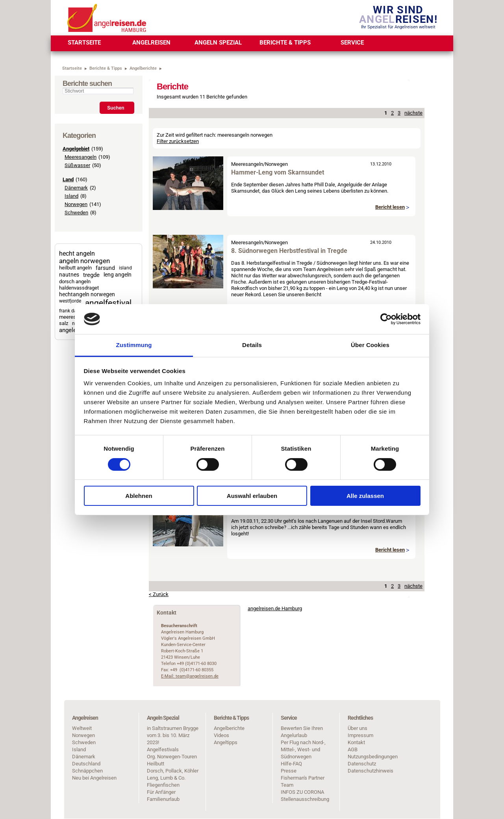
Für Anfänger (161, 792)
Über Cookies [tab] (370, 345)
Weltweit (82, 728)
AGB (353, 749)
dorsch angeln (75, 281)
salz (64, 323)
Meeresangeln (81, 157)
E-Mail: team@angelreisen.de (190, 676)
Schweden (76, 213)
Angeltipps (226, 742)
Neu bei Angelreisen (94, 778)
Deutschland (86, 764)
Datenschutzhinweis (371, 771)
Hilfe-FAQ (291, 764)
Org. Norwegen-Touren (172, 757)
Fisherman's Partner (303, 778)
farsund (105, 268)
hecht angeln (77, 253)
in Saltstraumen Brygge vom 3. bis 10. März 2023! (173, 735)
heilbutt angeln (75, 268)
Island (71, 196)
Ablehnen (139, 496)
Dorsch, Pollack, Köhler (173, 771)
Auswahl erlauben (252, 496)
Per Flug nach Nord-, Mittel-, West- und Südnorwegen (303, 749)
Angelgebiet (76, 149)
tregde (91, 275)
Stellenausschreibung (305, 799)
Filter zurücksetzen (178, 141)
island (125, 268)
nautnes (69, 275)
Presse (289, 771)
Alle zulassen (365, 496)
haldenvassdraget (79, 288)
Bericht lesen (390, 207)
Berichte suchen (87, 84)
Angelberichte (229, 728)
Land (68, 179)
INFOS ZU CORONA (302, 792)
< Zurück (159, 594)
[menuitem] (84, 43)
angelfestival (108, 303)
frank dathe (71, 311)
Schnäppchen (87, 771)
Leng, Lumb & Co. (166, 778)
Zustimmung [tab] (134, 345)
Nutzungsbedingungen (373, 757)
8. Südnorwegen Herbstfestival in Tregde (289, 251)
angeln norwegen (84, 261)
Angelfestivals (163, 749)
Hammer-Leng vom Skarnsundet (278, 172)
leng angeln (118, 275)
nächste (413, 113)
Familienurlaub (163, 799)
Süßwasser (77, 165)
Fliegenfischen (163, 785)
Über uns (358, 728)
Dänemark (76, 188)
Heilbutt (156, 764)
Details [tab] (252, 345)
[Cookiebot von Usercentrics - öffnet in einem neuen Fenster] (386, 319)
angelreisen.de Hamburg (275, 608)
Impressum (360, 735)
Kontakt (356, 742)
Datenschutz (362, 764)
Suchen (116, 108)
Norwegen (76, 204)
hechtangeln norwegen (87, 294)
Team (287, 785)
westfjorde (70, 301)
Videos (221, 735)
